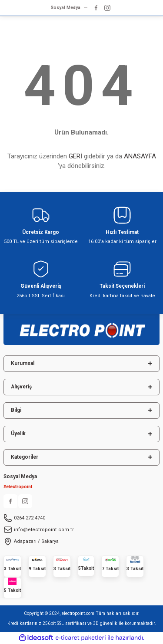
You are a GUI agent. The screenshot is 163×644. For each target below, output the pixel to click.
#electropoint (18, 487)
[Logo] (81, 327)
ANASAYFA (140, 156)
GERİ (75, 156)
